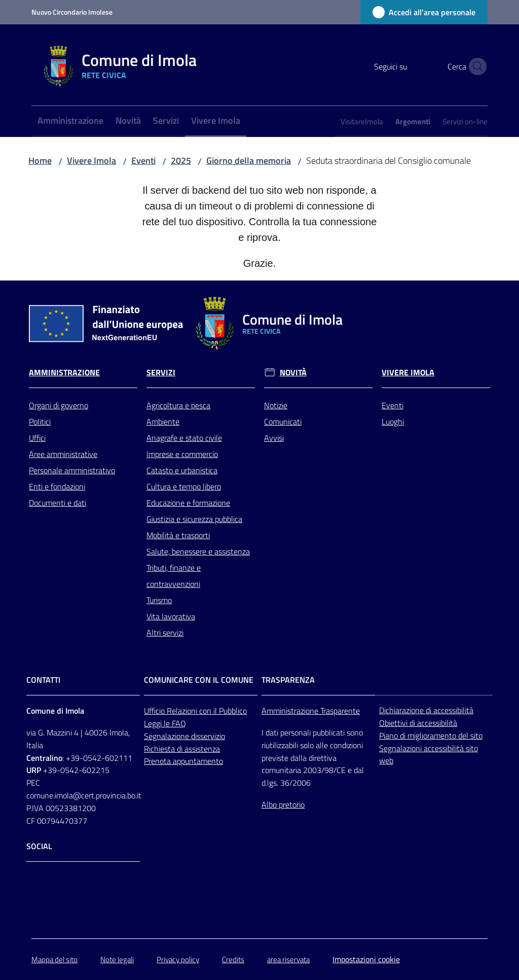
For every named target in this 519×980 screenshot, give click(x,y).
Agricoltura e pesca (178, 405)
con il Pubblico (223, 711)
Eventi (143, 161)
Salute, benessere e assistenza (198, 551)
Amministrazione (64, 373)
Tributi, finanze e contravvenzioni (174, 576)
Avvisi (274, 438)
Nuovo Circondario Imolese (72, 12)
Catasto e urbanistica (182, 470)
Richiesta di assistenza (182, 749)
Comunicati (283, 422)
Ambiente (163, 422)
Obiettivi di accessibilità (418, 723)
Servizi (161, 373)
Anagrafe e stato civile (184, 438)
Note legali (117, 959)
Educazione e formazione (188, 503)
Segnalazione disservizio (184, 736)
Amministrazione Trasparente (311, 711)
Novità (293, 373)
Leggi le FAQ (165, 723)
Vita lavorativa (171, 616)
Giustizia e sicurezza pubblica (194, 519)
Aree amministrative (63, 454)
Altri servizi (165, 633)
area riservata (288, 959)
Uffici (37, 438)
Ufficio (155, 711)
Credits (233, 959)
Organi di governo (59, 405)
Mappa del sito (54, 959)
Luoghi (393, 422)
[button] (475, 66)
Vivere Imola (91, 161)
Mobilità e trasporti (178, 535)
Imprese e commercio (182, 454)
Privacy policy (178, 959)
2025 (181, 161)
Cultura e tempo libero (184, 486)
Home (40, 161)
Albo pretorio (283, 804)
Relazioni (183, 711)
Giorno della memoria (249, 161)
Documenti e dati (58, 503)
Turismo (159, 600)
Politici (40, 422)
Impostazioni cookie (366, 959)
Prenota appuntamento (183, 761)
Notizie (276, 405)
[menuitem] (70, 121)
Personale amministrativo (72, 470)
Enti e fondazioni (57, 486)
